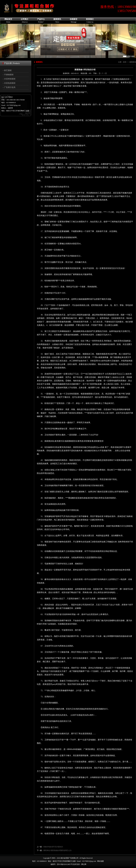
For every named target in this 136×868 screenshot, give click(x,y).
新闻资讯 (57, 21)
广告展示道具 (10, 87)
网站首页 (8, 21)
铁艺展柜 (8, 70)
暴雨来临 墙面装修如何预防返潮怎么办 (57, 850)
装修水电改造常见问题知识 (53, 847)
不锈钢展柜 (9, 75)
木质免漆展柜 (10, 83)
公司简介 (25, 21)
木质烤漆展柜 (10, 79)
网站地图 (101, 861)
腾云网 (84, 864)
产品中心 (41, 21)
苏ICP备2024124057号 (65, 864)
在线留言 (74, 21)
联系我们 (90, 21)
